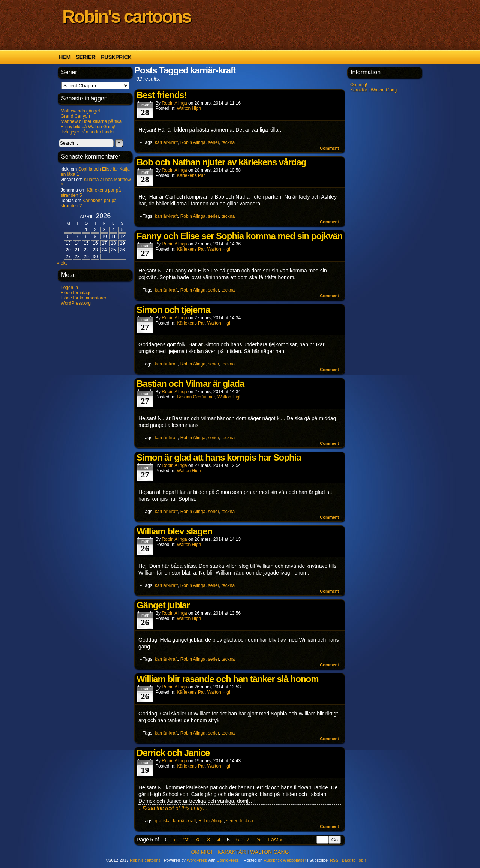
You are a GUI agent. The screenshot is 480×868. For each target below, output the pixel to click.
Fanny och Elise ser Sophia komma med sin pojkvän (240, 236)
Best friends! (162, 95)
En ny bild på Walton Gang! (88, 127)
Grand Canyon (75, 116)
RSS (334, 860)
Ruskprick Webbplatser (285, 860)
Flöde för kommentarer (83, 298)
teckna (228, 142)
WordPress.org (76, 303)
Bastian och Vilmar (196, 397)
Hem (65, 57)
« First (181, 840)
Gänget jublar (163, 605)
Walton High (189, 108)
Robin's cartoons (126, 17)
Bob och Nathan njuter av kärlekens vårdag (221, 162)
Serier (85, 57)
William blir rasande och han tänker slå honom (228, 679)
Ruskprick (116, 57)
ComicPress (228, 860)
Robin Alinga (174, 103)
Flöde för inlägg (76, 293)
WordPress (197, 860)
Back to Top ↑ (354, 860)
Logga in (69, 287)
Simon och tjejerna (173, 310)
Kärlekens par (191, 175)
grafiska (163, 821)
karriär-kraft (166, 142)
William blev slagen (174, 531)
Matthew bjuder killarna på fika (91, 121)
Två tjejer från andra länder (88, 132)
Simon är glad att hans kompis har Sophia (219, 457)
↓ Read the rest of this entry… (173, 808)
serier (214, 142)
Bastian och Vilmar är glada (190, 384)
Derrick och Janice (173, 753)
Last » (275, 840)
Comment (329, 148)
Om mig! (359, 85)
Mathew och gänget (80, 111)
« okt (62, 263)
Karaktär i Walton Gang (373, 90)
